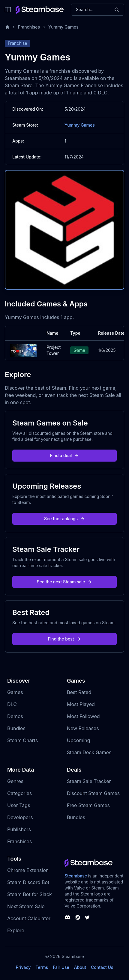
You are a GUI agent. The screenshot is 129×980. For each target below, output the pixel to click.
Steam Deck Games (89, 752)
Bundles (16, 728)
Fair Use (61, 967)
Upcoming (79, 740)
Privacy (23, 967)
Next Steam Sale (26, 906)
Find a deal (65, 455)
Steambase (76, 876)
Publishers (19, 829)
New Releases (83, 728)
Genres (15, 781)
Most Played (81, 704)
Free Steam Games (88, 805)
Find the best (65, 639)
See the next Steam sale (65, 582)
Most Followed (83, 716)
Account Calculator (29, 918)
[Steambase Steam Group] (78, 917)
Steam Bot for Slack (30, 894)
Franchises (29, 27)
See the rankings (64, 519)
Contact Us (102, 967)
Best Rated (79, 692)
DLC (12, 704)
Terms (42, 967)
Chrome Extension (28, 870)
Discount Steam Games (93, 793)
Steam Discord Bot (28, 882)
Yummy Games (63, 27)
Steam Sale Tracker (89, 781)
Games (15, 692)
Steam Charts (22, 740)
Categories (19, 793)
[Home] (7, 27)
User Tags (19, 805)
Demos (15, 716)
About (80, 967)
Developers (20, 817)
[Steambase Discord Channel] (67, 917)
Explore (16, 930)
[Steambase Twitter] (87, 917)
